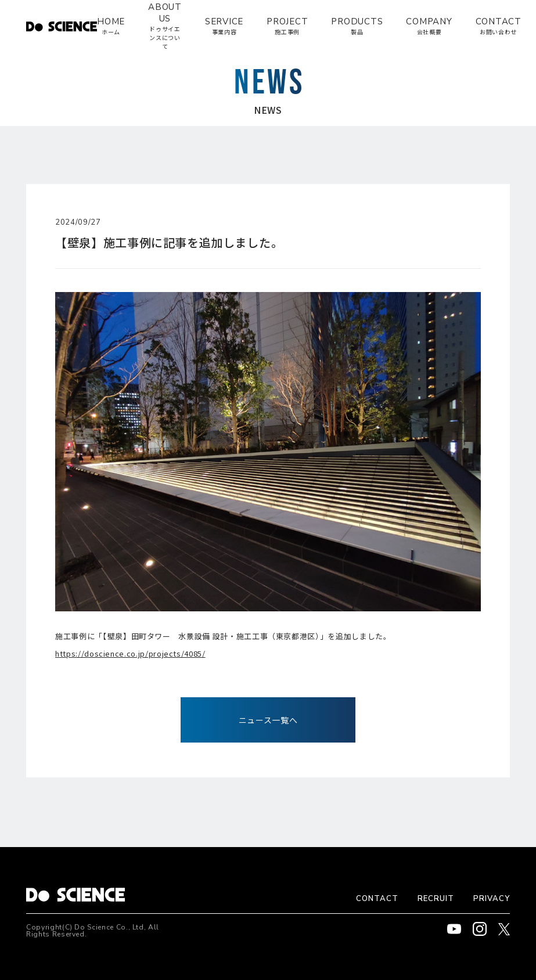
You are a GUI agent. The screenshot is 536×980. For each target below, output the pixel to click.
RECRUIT (436, 899)
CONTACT (377, 899)
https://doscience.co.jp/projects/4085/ (130, 653)
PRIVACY (492, 899)
